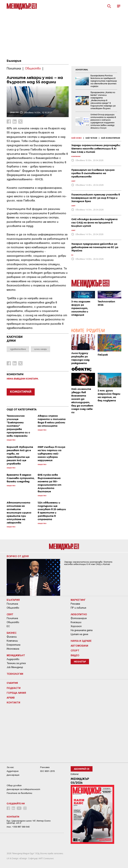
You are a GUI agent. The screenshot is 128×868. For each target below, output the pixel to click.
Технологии (15, 674)
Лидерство (13, 659)
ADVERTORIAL (82, 70)
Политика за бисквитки (19, 793)
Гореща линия (16, 693)
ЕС (8, 626)
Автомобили (79, 646)
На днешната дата (82, 630)
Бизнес (12, 633)
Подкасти (14, 688)
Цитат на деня (79, 634)
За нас (10, 767)
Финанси (12, 637)
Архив (11, 698)
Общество (13, 608)
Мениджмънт (16, 655)
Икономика (13, 649)
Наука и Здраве (81, 641)
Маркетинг (78, 600)
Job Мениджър (15, 667)
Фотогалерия (79, 618)
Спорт (75, 650)
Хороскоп (76, 626)
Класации (76, 622)
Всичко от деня (18, 556)
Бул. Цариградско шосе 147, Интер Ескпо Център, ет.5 (29, 822)
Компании (12, 641)
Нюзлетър (80, 662)
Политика (12, 604)
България (14, 61)
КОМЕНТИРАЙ (21, 392)
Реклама (75, 604)
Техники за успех (16, 663)
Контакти (13, 702)
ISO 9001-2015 (47, 771)
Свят (10, 614)
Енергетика (13, 645)
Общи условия (14, 785)
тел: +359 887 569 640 (18, 827)
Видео (75, 655)
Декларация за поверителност (23, 789)
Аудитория (13, 771)
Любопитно (79, 614)
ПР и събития (78, 608)
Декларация (13, 775)
